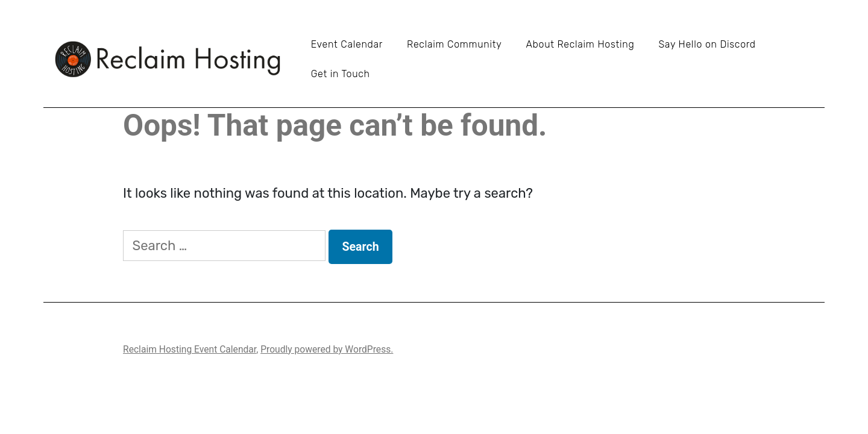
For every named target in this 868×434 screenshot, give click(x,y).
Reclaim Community (454, 44)
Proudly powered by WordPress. (327, 349)
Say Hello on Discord (707, 44)
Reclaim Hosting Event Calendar (190, 349)
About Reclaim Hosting (580, 44)
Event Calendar (347, 44)
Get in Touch (341, 74)
